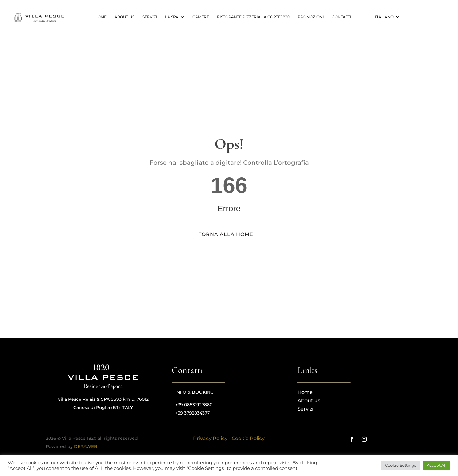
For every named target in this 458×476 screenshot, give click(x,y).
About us (124, 17)
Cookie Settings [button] (401, 465)
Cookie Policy (248, 438)
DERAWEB (86, 446)
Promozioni (311, 17)
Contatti (342, 17)
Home (101, 17)
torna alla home (226, 234)
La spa (172, 17)
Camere (201, 17)
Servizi (150, 17)
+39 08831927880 (194, 405)
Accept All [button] (437, 465)
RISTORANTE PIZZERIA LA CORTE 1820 (253, 17)
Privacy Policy (210, 438)
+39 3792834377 (192, 413)
